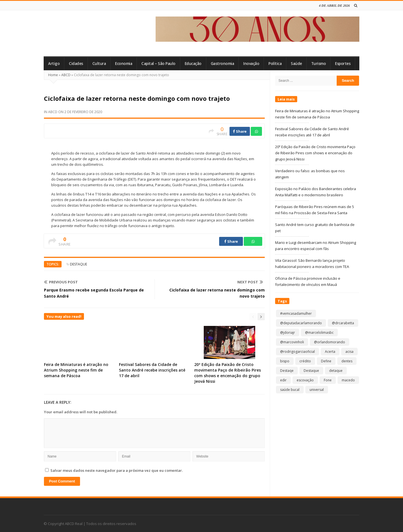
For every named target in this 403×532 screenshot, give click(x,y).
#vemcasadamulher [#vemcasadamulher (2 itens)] (296, 313)
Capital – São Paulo (158, 64)
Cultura (99, 64)
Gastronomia (222, 64)
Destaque (79, 264)
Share (240, 131)
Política (275, 64)
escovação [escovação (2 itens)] (305, 380)
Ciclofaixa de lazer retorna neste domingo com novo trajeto (217, 293)
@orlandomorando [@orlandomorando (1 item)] (330, 342)
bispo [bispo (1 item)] (285, 361)
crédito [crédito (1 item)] (305, 361)
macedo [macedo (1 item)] (348, 380)
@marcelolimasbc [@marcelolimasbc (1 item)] (319, 333)
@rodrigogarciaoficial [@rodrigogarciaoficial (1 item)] (297, 352)
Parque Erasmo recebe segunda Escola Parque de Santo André (94, 293)
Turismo (319, 64)
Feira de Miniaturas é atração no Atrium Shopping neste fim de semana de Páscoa (76, 370)
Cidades (76, 64)
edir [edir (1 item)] (283, 380)
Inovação (251, 64)
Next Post (250, 282)
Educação (193, 64)
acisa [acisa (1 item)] (349, 352)
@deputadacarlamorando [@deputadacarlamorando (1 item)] (301, 323)
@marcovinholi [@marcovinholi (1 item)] (292, 342)
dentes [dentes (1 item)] (347, 361)
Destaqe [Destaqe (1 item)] (287, 371)
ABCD (66, 75)
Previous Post (61, 282)
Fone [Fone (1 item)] (328, 380)
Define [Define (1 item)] (326, 361)
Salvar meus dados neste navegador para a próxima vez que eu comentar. (117, 470)
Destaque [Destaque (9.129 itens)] (311, 371)
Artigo (54, 64)
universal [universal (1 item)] (317, 390)
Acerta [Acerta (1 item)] (330, 352)
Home (53, 75)
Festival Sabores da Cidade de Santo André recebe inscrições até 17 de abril (152, 370)
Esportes (343, 64)
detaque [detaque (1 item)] (336, 371)
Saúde (296, 64)
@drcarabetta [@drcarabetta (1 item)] (343, 323)
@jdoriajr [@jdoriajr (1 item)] (288, 333)
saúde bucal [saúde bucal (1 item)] (290, 390)
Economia (124, 64)
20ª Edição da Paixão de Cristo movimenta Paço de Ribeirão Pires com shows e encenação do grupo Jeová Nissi (228, 373)
